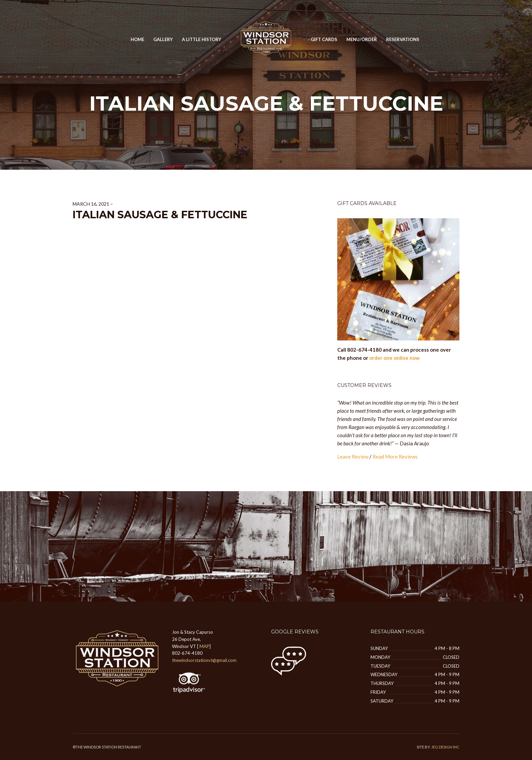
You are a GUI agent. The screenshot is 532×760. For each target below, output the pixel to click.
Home (137, 39)
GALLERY (163, 39)
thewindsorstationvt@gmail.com (204, 660)
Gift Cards (324, 39)
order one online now (394, 358)
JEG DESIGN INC (445, 747)
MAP (204, 646)
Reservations (403, 39)
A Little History (202, 39)
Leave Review (353, 457)
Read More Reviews (395, 457)
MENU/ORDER (362, 39)
